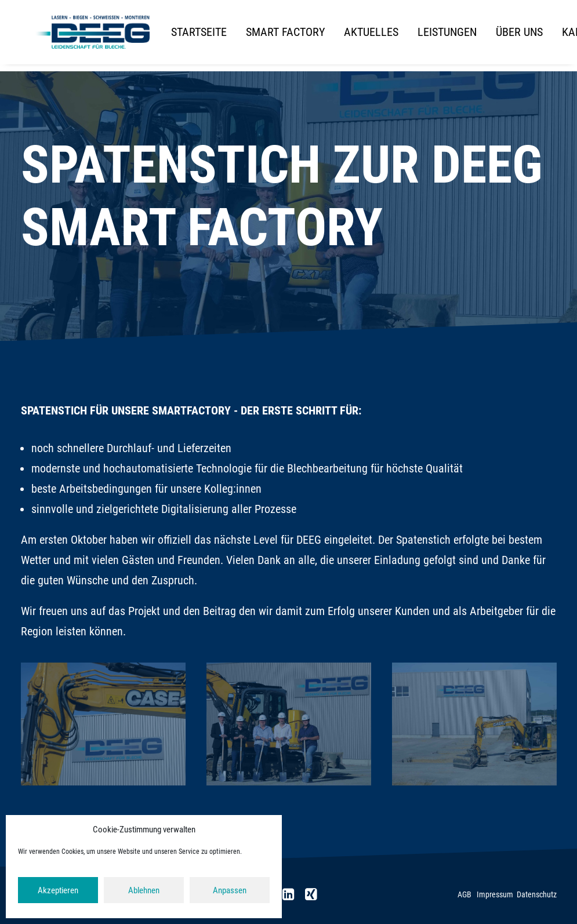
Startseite (198, 36)
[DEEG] (92, 36)
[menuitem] (202, 36)
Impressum (495, 894)
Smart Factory (284, 36)
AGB (464, 894)
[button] (288, 896)
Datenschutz (537, 894)
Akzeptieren (58, 890)
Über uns (518, 36)
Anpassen (230, 890)
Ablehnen (144, 890)
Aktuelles (370, 36)
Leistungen (446, 36)
